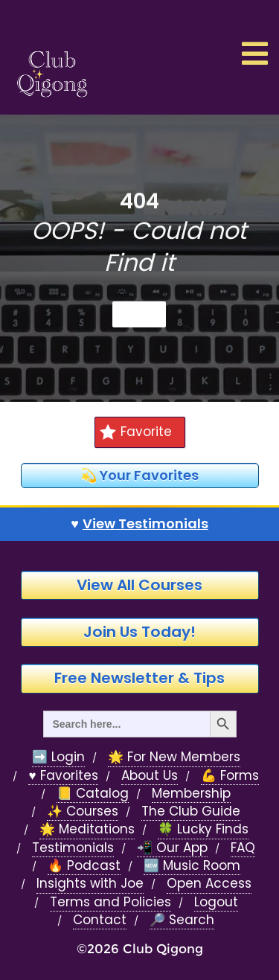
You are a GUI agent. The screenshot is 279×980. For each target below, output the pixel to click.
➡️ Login (58, 757)
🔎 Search (182, 920)
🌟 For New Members (174, 757)
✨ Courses (83, 811)
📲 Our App (172, 848)
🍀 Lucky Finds (203, 829)
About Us (150, 776)
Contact (100, 920)
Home (139, 314)
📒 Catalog (93, 794)
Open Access (209, 884)
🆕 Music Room (192, 866)
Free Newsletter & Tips (139, 678)
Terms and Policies (110, 902)
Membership (191, 794)
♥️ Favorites (63, 776)
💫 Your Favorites (139, 475)
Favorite (135, 432)
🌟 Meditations (87, 829)
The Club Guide (191, 811)
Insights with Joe (90, 884)
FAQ (243, 848)
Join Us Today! (139, 632)
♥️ (139, 524)
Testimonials (73, 848)
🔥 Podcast (84, 866)
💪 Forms (230, 776)
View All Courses (139, 585)
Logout (216, 902)
